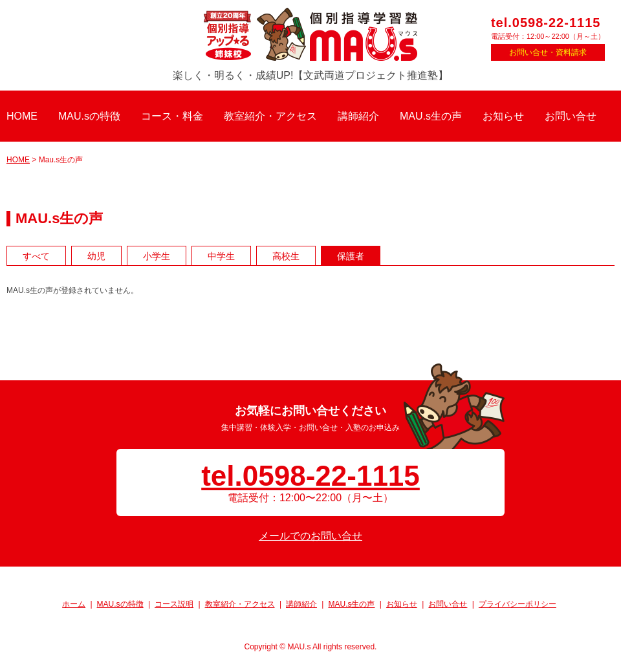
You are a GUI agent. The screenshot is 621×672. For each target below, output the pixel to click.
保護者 (351, 256)
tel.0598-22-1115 (546, 23)
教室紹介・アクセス (270, 116)
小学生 (157, 256)
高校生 (286, 256)
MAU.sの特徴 (89, 116)
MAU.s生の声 (431, 116)
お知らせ (503, 116)
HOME (22, 116)
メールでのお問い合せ (310, 536)
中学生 (221, 256)
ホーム (74, 604)
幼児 (96, 256)
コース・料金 (172, 116)
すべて (36, 256)
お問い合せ (571, 116)
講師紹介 (358, 116)
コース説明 (174, 604)
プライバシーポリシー (517, 604)
